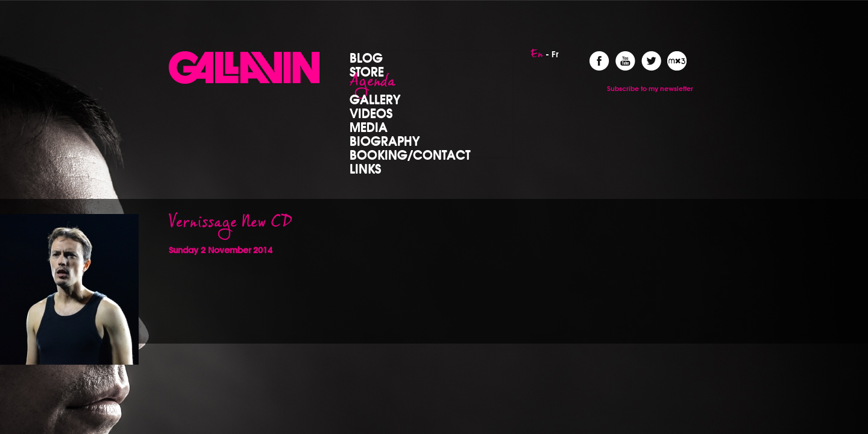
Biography (385, 140)
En (537, 57)
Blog (366, 57)
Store (367, 71)
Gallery (375, 99)
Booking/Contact (410, 154)
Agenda (373, 85)
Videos (371, 113)
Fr (555, 54)
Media (369, 127)
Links (365, 168)
